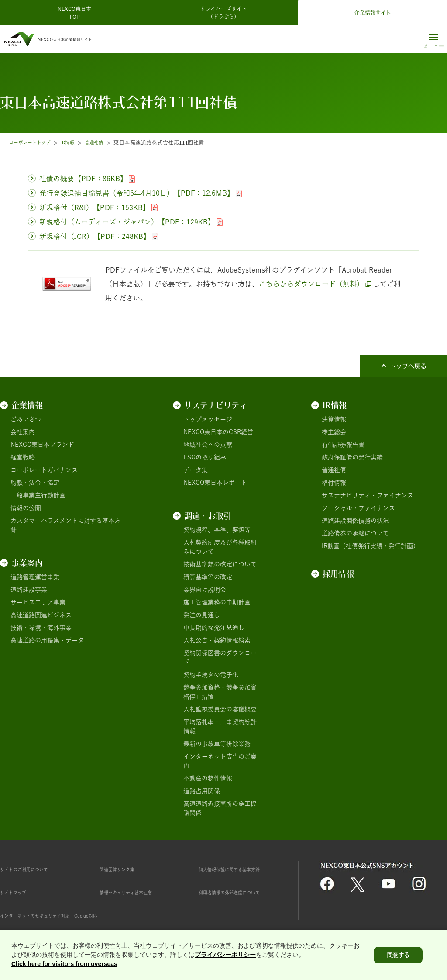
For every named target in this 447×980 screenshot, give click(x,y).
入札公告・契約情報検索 (217, 640)
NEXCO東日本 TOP (77, 13)
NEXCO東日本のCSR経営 (218, 432)
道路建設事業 (29, 590)
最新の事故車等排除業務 (217, 744)
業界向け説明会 (205, 590)
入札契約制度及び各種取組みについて (220, 547)
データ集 (196, 470)
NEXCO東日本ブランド (42, 445)
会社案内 (23, 432)
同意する (398, 956)
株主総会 (334, 432)
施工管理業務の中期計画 (217, 602)
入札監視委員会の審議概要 (220, 709)
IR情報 (76, 142)
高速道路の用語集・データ (47, 640)
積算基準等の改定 (208, 577)
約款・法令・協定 (35, 483)
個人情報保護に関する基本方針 (241, 869)
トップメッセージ (208, 419)
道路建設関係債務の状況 (355, 521)
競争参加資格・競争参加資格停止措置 (220, 692)
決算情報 (334, 419)
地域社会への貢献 (208, 445)
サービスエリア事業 (38, 602)
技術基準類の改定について (220, 564)
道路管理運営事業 (35, 577)
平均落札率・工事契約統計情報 (220, 726)
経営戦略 (23, 457)
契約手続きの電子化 (211, 675)
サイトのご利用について (34, 869)
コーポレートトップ (33, 142)
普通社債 (106, 142)
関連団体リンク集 (124, 869)
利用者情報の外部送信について (241, 892)
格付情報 (334, 483)
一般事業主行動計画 (38, 495)
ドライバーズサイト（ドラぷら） (223, 13)
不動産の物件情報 (208, 778)
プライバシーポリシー (225, 956)
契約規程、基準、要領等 (217, 530)
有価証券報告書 (343, 445)
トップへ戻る (408, 366)
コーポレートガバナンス (44, 470)
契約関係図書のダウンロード (220, 657)
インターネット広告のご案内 (220, 761)
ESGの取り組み (205, 457)
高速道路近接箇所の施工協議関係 (220, 808)
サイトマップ (18, 892)
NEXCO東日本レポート (215, 483)
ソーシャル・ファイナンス (358, 508)
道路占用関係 (202, 791)
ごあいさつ (26, 419)
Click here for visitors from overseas (64, 966)
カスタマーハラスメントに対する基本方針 (65, 525)
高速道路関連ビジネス (41, 615)
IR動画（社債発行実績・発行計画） (370, 546)
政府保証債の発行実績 (352, 457)
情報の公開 (26, 508)
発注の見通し (202, 615)
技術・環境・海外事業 (41, 628)
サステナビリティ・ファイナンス (368, 495)
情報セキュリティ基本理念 (136, 892)
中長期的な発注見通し (214, 628)
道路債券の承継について (355, 533)
